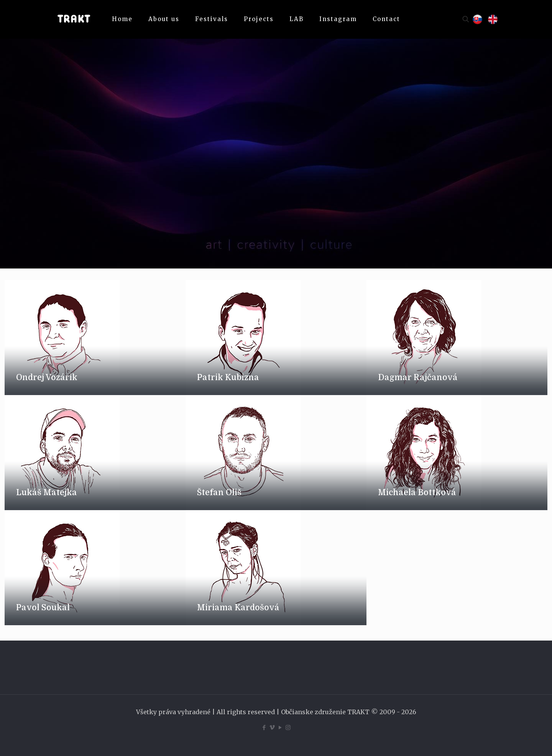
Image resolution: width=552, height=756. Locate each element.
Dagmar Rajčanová (418, 377)
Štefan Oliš (219, 492)
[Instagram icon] (288, 727)
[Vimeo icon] (272, 727)
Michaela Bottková (417, 492)
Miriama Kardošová (238, 608)
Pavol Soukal (43, 608)
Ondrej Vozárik (47, 377)
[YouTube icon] (280, 727)
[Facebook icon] (264, 727)
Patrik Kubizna (228, 377)
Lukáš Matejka (47, 492)
